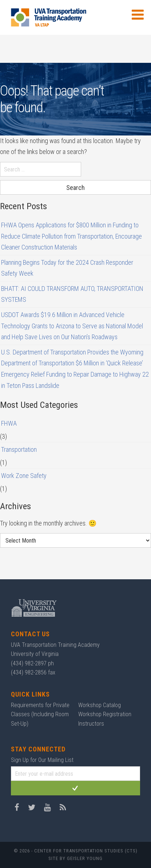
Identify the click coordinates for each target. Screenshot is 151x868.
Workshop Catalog (100, 705)
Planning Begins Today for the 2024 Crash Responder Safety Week (67, 268)
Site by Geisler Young (75, 858)
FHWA (9, 423)
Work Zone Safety (24, 476)
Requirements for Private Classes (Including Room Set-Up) (40, 714)
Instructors (91, 724)
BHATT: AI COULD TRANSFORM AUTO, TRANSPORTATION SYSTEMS (72, 294)
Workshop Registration (105, 714)
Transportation (19, 449)
